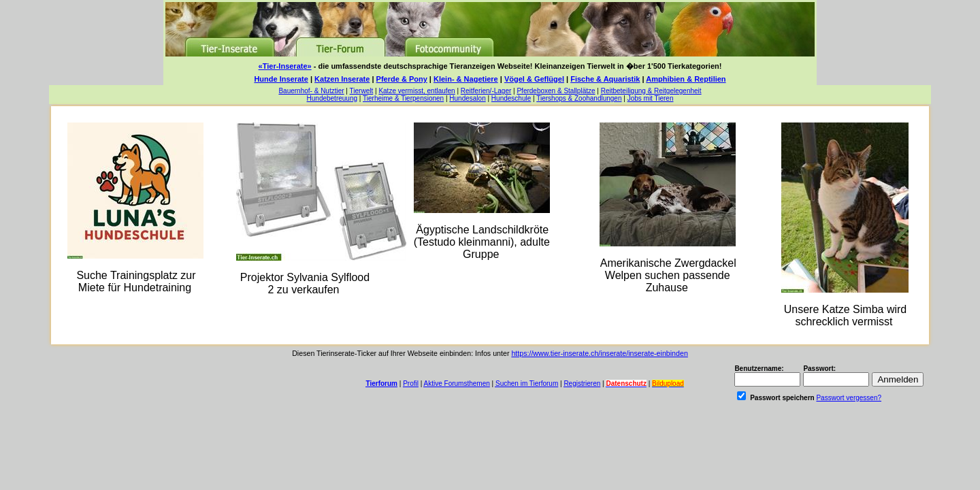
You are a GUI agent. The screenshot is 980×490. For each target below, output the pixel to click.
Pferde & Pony (402, 79)
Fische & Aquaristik (605, 79)
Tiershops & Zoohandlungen (579, 98)
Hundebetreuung (332, 98)
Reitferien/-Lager (486, 91)
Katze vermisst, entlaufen (416, 91)
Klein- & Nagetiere (466, 79)
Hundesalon (467, 98)
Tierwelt (362, 91)
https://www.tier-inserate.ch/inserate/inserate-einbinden (599, 353)
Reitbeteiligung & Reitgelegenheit (651, 91)
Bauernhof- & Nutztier (311, 91)
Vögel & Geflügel (534, 79)
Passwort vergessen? (849, 398)
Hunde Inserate (281, 79)
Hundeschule (511, 98)
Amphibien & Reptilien (686, 79)
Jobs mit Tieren (651, 98)
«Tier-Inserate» (285, 66)
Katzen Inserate (342, 79)
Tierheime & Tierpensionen (403, 98)
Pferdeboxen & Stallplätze (556, 91)
